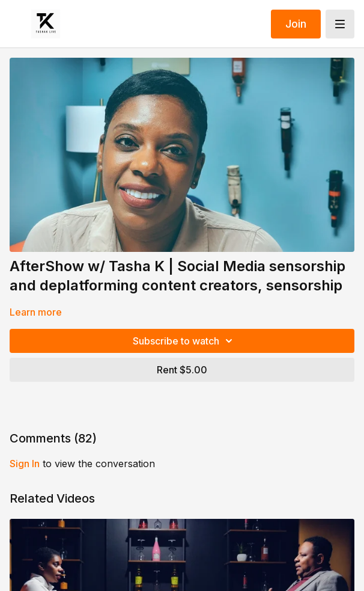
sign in (25, 464)
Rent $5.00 (182, 370)
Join (296, 24)
